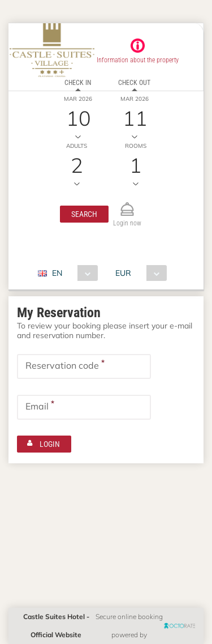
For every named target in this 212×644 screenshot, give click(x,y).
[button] (84, 214)
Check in (78, 83)
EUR (123, 273)
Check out (134, 83)
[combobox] (72, 273)
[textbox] (84, 366)
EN (57, 273)
